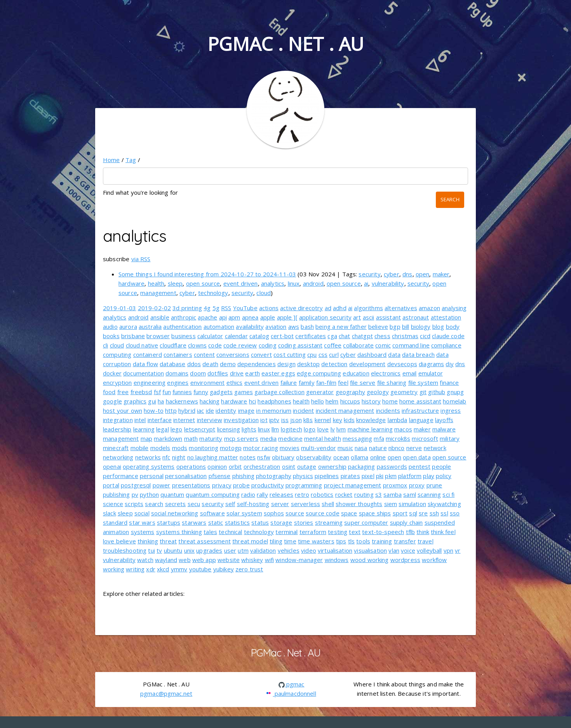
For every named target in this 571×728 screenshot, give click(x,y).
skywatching (444, 504)
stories (304, 522)
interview (210, 420)
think (423, 532)
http (171, 410)
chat (345, 336)
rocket (344, 494)
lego (177, 429)
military (450, 438)
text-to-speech (383, 532)
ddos (194, 364)
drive (237, 373)
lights (249, 429)
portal (111, 485)
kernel (323, 420)
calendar (236, 336)
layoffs (444, 420)
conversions (233, 354)
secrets (176, 504)
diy (449, 364)
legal (163, 429)
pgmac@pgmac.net (166, 693)
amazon (429, 308)
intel (140, 420)
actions (269, 308)
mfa (379, 438)
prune (434, 485)
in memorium (274, 410)
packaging (361, 466)
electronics (386, 373)
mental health (323, 438)
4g (207, 308)
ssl (444, 513)
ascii (369, 317)
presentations (191, 485)
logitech (292, 429)
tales (210, 532)
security (369, 274)
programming (304, 485)
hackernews (182, 401)
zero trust (249, 569)
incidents (388, 410)
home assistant (420, 401)
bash (307, 326)
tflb (411, 532)
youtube (200, 569)
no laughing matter (213, 457)
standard (115, 522)
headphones (274, 401)
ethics (235, 382)
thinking (148, 541)
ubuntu (173, 550)
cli (105, 345)
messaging (357, 438)
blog (438, 326)
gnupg (455, 392)
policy (444, 476)
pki (380, 476)
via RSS (141, 259)
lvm (341, 429)
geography (350, 392)
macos (403, 429)
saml (410, 494)
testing (338, 532)
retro (302, 494)
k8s (308, 420)
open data (417, 457)
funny (201, 392)
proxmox (395, 485)
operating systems (149, 466)
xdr (151, 569)
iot (264, 420)
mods (180, 448)
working (114, 569)
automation (219, 326)
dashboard (372, 354)
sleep (175, 283)
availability (250, 326)
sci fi (448, 494)
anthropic (184, 317)
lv (333, 429)
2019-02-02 (155, 308)
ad (328, 308)
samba (393, 494)
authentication (182, 326)
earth (252, 373)
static (216, 522)
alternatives (401, 308)
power (162, 485)
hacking (210, 401)
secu (194, 504)
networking (118, 457)
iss (285, 420)
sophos (274, 513)
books (111, 336)
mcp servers (241, 438)
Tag (131, 160)
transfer (405, 541)
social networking (175, 513)
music (345, 448)
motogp (231, 448)
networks (148, 457)
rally (262, 494)
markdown (168, 438)
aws (294, 326)
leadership (117, 429)
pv (135, 494)
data (394, 354)
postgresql (136, 485)
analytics (273, 283)
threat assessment (205, 541)
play (429, 476)
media (269, 438)
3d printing (187, 308)
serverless (306, 504)
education (356, 373)
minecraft (116, 448)
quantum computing (213, 494)
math (191, 438)
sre (423, 513)
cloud (264, 293)
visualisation (370, 550)
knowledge (371, 420)
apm (234, 317)
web (185, 560)
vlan (394, 550)
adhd (340, 308)
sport (400, 513)
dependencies (257, 364)
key (338, 420)
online (378, 457)
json (296, 420)
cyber (392, 274)
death (210, 364)
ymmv (179, 569)
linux (294, 283)
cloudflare (173, 345)
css (323, 354)
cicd (425, 336)
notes (248, 457)
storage (281, 522)
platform (410, 476)
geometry (404, 392)
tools (363, 541)
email (410, 373)
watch (145, 560)
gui (152, 401)
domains (177, 373)
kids (349, 420)
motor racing (261, 448)
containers (178, 354)
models (160, 448)
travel (426, 541)
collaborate (358, 345)
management (158, 293)
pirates (350, 476)
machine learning (370, 429)
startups (169, 522)
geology (378, 392)
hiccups (350, 401)
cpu (312, 354)
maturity (211, 438)
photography (274, 476)
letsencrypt (200, 429)
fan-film (326, 382)
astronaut (416, 317)
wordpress (405, 560)
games (244, 392)
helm (332, 401)
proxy (417, 485)
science (113, 504)
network (435, 448)
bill (406, 326)
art (357, 317)
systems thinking (179, 532)
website (229, 560)
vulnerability (388, 283)
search (154, 504)
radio (248, 494)
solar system (244, 513)
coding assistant (300, 345)
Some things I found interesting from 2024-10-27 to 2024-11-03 (207, 274)
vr (458, 550)
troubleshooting (125, 550)
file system (423, 382)
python (149, 494)
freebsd (141, 392)
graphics (135, 401)
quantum (172, 494)
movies (290, 448)
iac (200, 410)
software (212, 513)
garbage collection (279, 392)
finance (449, 382)
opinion (217, 466)
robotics (322, 494)
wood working (370, 560)
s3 (379, 494)
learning (144, 429)
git (423, 392)
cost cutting (290, 354)
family (307, 382)
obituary (283, 457)
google (112, 401)
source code (323, 513)
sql (413, 513)
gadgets (221, 392)
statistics (238, 522)
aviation (276, 326)
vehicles (289, 550)
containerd (148, 354)
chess (382, 336)
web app (204, 560)
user (230, 550)
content (204, 354)
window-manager (299, 560)
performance (121, 476)
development (367, 364)
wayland (166, 560)
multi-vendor (319, 448)
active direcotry (301, 308)
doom (198, 373)
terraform (313, 532)
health (156, 283)
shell (328, 504)
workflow (434, 560)
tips (341, 541)
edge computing (319, 373)
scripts (134, 504)
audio (110, 326)
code (215, 345)
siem (391, 504)
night (179, 457)
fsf (157, 392)
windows (337, 560)
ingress (451, 410)
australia (150, 326)
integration (118, 420)
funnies (182, 392)
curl (334, 354)
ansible (160, 317)
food (109, 392)
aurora (128, 326)
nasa (361, 448)
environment (208, 382)
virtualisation (335, 550)
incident (303, 410)
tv (159, 550)
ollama (359, 457)
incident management (345, 410)
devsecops (402, 364)
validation (263, 550)
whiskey (252, 560)
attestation (446, 317)
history (371, 401)
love (323, 429)
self (230, 504)
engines (178, 382)
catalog (259, 336)
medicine (290, 438)
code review (240, 345)
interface (160, 420)
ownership (332, 466)
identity (226, 410)
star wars (142, 522)
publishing (117, 494)
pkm (391, 476)
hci (252, 401)
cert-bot (282, 336)
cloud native (142, 345)
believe (378, 326)
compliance (446, 345)
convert (261, 354)
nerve (414, 448)
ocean (341, 457)
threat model (250, 541)
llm (275, 429)
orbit (235, 466)
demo (228, 364)
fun (166, 392)
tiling (276, 541)
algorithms (368, 308)
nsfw (264, 457)
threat (168, 541)
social (142, 513)
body (453, 326)
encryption (118, 382)
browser (158, 336)
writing (135, 569)
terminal (286, 532)
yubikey (224, 569)
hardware (131, 283)
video (309, 550)
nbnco (397, 448)
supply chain (406, 522)
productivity (268, 485)
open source (203, 283)
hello (318, 401)
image (246, 410)
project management (353, 485)
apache (207, 317)
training (382, 541)
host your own (123, 410)
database (172, 364)
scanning (429, 494)
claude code (448, 336)
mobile (140, 448)
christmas (405, 336)
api (223, 317)
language (421, 420)
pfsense (220, 476)
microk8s (398, 438)
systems (143, 532)
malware (444, 429)
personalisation (186, 476)
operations (191, 466)
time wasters (316, 541)
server (280, 504)
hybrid (187, 410)
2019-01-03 (120, 308)
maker (441, 274)
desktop (308, 364)
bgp (395, 326)
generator (320, 392)
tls (351, 541)
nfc (166, 457)
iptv (274, 420)
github (437, 392)
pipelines (327, 476)
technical (230, 532)
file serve (363, 382)
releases (281, 494)
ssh (434, 513)
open (423, 274)
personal (152, 476)
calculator (210, 336)
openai (112, 466)
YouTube (245, 308)
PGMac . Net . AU (285, 44)
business (183, 336)
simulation (412, 504)
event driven (241, 283)
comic (383, 345)
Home (111, 160)
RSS (226, 308)
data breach (418, 354)
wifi (270, 560)
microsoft (425, 438)
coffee (333, 345)
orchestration (262, 466)
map (146, 438)
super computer (366, 522)
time (290, 541)
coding (268, 345)
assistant (388, 317)
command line (411, 345)
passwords (392, 466)
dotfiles (218, 373)
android (313, 283)
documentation (144, 373)
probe (241, 485)
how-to (154, 410)
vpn (448, 550)
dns (407, 274)
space (349, 513)
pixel (368, 476)
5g (216, 308)
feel (343, 382)
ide (210, 410)
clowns (197, 345)
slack (110, 513)
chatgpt (362, 336)
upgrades (209, 550)
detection (334, 364)
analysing (454, 308)
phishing (243, 476)
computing (117, 354)
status (260, 522)
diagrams (431, 364)
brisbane (133, 336)
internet (184, 420)
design (286, 364)
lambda (398, 420)
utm (243, 550)
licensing (229, 429)
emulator (431, 373)
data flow (145, 364)
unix (190, 550)
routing (364, 494)
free (123, 392)
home (390, 401)
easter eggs (278, 373)
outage (307, 466)
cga (332, 336)
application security (325, 317)
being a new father (341, 326)
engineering (150, 382)
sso (455, 513)
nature (378, 448)
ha (161, 401)
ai (366, 283)
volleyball (429, 550)
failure (289, 382)
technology (213, 293)
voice (408, 550)
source (295, 513)
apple (268, 317)
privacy (222, 485)
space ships (375, 513)
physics (303, 476)
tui (151, 550)
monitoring (204, 448)
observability (314, 457)
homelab (454, 401)
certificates (311, 336)
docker (112, 373)
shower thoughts (359, 504)
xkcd (163, 569)
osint (289, 466)
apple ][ (287, 317)
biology (421, 326)
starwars (194, 522)
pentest (420, 466)
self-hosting (253, 504)
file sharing (392, 382)
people (441, 466)
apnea (250, 317)
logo (310, 429)
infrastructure (420, 410)
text (355, 532)
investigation (241, 420)
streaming (329, 522)
